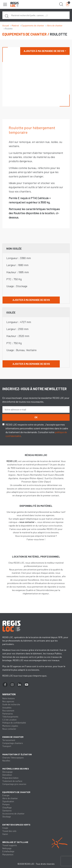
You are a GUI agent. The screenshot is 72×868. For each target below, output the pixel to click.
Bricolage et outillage (15, 842)
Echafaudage (8, 851)
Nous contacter (9, 729)
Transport (7, 746)
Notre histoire (9, 698)
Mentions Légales (10, 726)
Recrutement (8, 711)
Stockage (7, 817)
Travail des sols (9, 831)
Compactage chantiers (13, 743)
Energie (6, 795)
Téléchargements (10, 717)
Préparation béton (10, 778)
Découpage (7, 772)
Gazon (5, 834)
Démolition (7, 775)
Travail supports (10, 845)
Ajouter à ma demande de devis (44, 51)
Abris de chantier (55, 26)
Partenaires (8, 714)
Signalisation (8, 801)
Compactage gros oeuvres (14, 784)
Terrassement (9, 740)
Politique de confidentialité (14, 723)
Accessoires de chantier (13, 814)
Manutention (8, 855)
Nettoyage (7, 848)
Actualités (7, 708)
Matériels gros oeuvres (16, 769)
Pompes (6, 804)
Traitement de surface (12, 781)
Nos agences (8, 701)
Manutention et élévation (17, 754)
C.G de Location (9, 720)
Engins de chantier (13, 737)
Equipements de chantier (33, 26)
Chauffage (7, 808)
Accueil (6, 26)
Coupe (5, 828)
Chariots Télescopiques (13, 758)
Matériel (15, 26)
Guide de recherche (11, 704)
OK (36, 417)
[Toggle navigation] (5, 4)
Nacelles (6, 761)
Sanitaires (7, 811)
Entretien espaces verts (16, 825)
